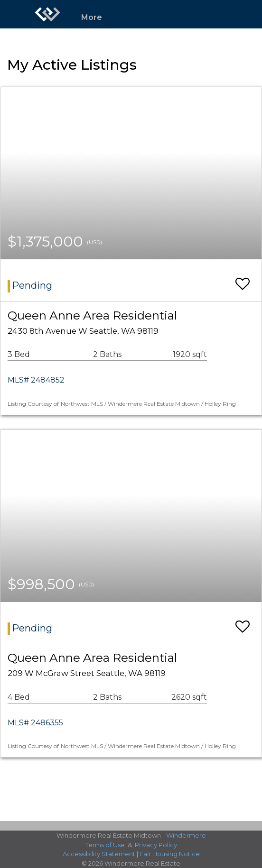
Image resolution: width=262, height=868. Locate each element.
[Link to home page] (47, 14)
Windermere (186, 835)
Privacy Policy (156, 845)
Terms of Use (105, 845)
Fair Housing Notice (170, 854)
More (92, 17)
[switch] (243, 279)
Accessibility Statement (99, 854)
